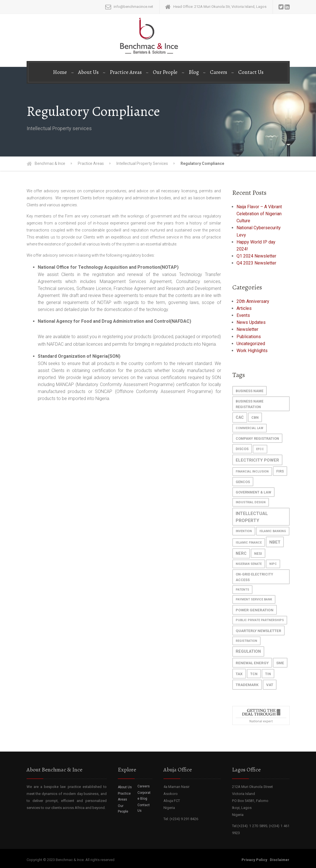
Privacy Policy (254, 860)
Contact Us (251, 72)
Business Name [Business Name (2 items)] (250, 391)
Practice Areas (126, 72)
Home (60, 72)
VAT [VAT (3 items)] (270, 685)
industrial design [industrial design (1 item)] (251, 502)
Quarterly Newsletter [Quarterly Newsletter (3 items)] (258, 631)
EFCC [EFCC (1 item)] (260, 449)
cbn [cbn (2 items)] (255, 417)
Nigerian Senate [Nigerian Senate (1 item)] (249, 564)
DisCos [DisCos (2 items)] (242, 449)
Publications (249, 337)
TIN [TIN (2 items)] (268, 674)
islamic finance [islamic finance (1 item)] (249, 543)
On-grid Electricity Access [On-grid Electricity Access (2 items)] (254, 577)
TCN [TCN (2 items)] (254, 674)
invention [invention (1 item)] (244, 531)
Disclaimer (280, 860)
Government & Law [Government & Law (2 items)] (253, 492)
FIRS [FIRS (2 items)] (280, 471)
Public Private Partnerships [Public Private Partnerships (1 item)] (260, 620)
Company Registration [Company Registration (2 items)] (257, 438)
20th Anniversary (253, 301)
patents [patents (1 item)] (242, 590)
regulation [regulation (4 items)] (248, 651)
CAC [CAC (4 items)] (240, 417)
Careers (218, 72)
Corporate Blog (144, 796)
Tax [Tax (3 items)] (239, 674)
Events (243, 315)
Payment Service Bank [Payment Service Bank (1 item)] (254, 599)
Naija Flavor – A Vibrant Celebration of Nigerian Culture (259, 214)
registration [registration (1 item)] (246, 641)
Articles (244, 308)
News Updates (251, 322)
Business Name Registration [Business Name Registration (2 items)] (250, 404)
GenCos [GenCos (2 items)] (243, 482)
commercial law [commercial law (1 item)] (250, 428)
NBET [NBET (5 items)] (275, 542)
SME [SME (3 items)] (280, 663)
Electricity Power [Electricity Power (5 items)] (257, 460)
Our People (165, 72)
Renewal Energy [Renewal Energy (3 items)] (252, 663)
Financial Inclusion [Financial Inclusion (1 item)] (252, 472)
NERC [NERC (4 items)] (241, 554)
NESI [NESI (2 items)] (258, 554)
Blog (194, 72)
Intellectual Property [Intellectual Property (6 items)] (252, 517)
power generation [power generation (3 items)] (255, 610)
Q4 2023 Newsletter (256, 263)
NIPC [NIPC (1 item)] (273, 564)
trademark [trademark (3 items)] (247, 685)
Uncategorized (251, 344)
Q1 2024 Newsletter (256, 256)
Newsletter (247, 329)
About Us (88, 72)
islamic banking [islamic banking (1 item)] (273, 531)
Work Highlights (252, 351)
